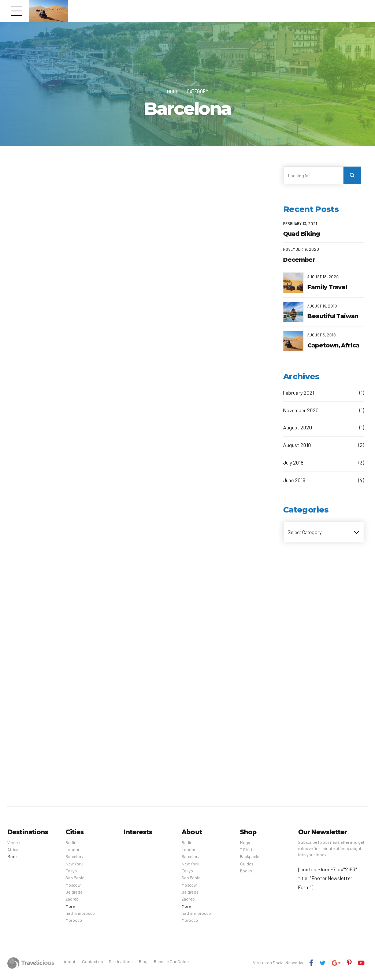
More (12, 857)
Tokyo (71, 871)
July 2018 (293, 463)
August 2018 (297, 445)
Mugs (245, 843)
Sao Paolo (75, 878)
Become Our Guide (171, 962)
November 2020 (301, 410)
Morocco (74, 921)
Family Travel (327, 287)
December (299, 260)
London (73, 850)
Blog (143, 962)
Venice (14, 843)
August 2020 (298, 428)
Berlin (71, 843)
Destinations (120, 962)
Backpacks (250, 857)
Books (246, 871)
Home (172, 91)
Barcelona (75, 857)
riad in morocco (80, 914)
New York (74, 864)
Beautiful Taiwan (333, 316)
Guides (246, 864)
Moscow (73, 885)
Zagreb (72, 899)
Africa (13, 850)
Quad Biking (301, 234)
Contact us (92, 962)
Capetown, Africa (333, 346)
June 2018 (294, 480)
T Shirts (247, 850)
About (70, 962)
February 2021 (299, 393)
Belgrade (74, 892)
